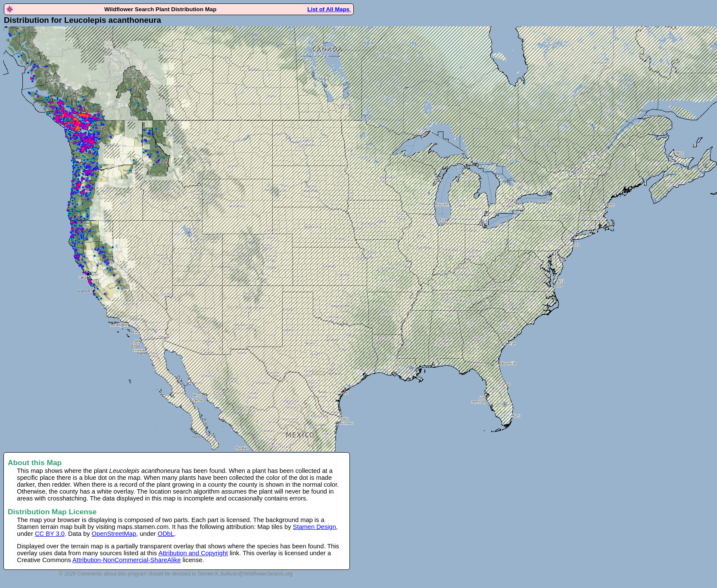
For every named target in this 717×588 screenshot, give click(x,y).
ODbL (166, 534)
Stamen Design (315, 527)
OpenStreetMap (114, 534)
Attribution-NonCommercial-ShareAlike (127, 560)
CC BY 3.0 (50, 534)
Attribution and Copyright (193, 553)
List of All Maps (329, 9)
